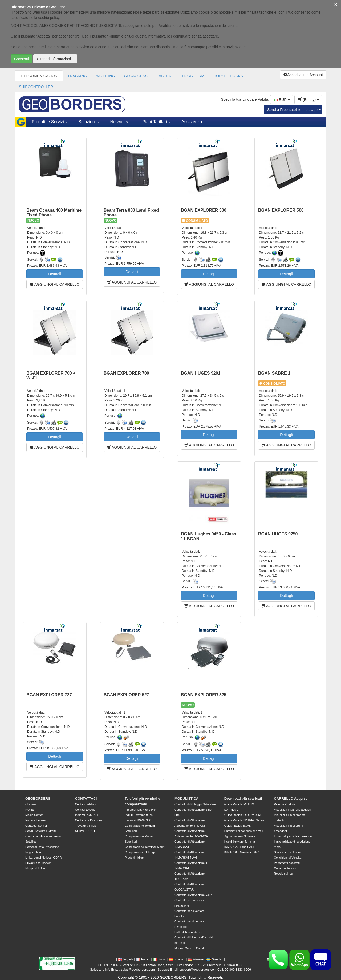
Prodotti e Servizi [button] (50, 122)
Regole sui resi (284, 874)
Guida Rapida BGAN (238, 826)
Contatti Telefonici (87, 804)
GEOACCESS (136, 76)
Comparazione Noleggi (140, 852)
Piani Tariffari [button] (157, 122)
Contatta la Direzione (89, 820)
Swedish (215, 959)
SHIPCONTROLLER (36, 87)
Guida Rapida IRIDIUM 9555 (243, 815)
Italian (160, 959)
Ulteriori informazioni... (55, 59)
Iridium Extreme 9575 (139, 815)
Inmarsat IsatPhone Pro (140, 810)
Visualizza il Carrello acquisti (292, 810)
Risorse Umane (35, 820)
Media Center (34, 815)
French (143, 959)
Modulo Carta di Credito (190, 948)
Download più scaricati (243, 799)
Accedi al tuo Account (303, 75)
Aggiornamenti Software (240, 836)
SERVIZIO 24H (85, 831)
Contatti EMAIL (85, 810)
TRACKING (77, 76)
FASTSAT (165, 76)
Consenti (21, 59)
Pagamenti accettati (287, 863)
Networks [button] (121, 122)
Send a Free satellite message (294, 110)
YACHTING (105, 76)
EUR (282, 100)
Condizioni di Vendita (288, 858)
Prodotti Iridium (135, 858)
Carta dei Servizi (36, 826)
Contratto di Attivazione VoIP (193, 895)
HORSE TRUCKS (228, 76)
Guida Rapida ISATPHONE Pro (245, 820)
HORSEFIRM (193, 76)
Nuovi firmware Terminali (240, 842)
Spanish (177, 959)
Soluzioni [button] (89, 122)
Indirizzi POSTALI (87, 815)
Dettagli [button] (54, 274)
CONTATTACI (86, 799)
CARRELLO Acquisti (291, 799)
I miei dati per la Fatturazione (293, 836)
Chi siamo (32, 804)
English (125, 959)
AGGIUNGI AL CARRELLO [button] (55, 284)
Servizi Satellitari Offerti (40, 831)
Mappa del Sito (35, 868)
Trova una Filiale (86, 826)
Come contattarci (285, 868)
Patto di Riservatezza (188, 932)
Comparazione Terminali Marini (145, 847)
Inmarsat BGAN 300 (138, 820)
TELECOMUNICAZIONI (39, 76)
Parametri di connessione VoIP (244, 831)
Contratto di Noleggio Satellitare (195, 804)
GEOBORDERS (38, 799)
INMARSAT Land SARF (240, 847)
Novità (29, 810)
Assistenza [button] (194, 122)
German (196, 959)
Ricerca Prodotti (284, 804)
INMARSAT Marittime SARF (243, 852)
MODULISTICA (186, 799)
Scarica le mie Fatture (288, 852)
